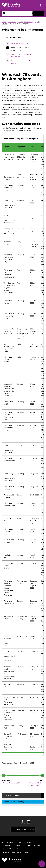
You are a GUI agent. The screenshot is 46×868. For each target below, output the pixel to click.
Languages (7, 848)
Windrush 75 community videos (21, 62)
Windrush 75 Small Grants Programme (21, 55)
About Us (31, 842)
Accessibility (7, 845)
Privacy (37, 845)
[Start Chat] (42, 864)
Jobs (16, 848)
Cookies (28, 845)
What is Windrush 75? (20, 43)
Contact (18, 845)
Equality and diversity (26, 22)
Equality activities (12, 795)
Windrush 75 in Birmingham (18, 801)
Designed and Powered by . (16, 852)
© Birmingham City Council (13, 842)
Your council (12, 22)
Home (4, 22)
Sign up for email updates (23, 829)
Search (38, 13)
